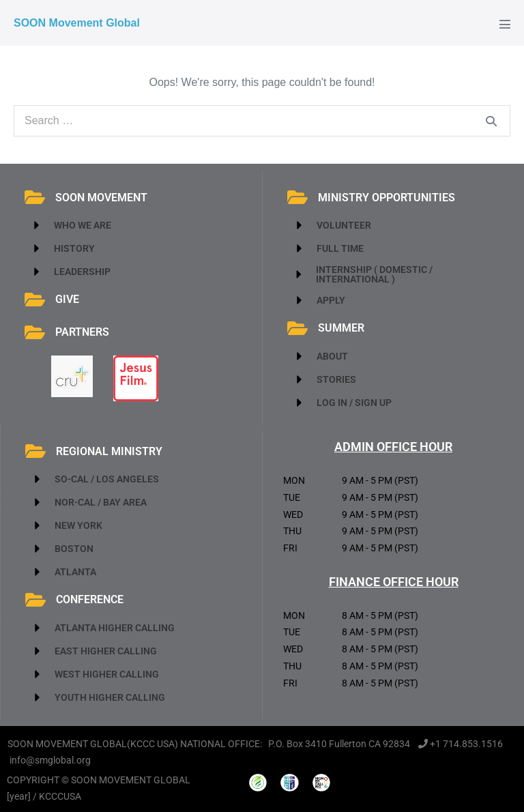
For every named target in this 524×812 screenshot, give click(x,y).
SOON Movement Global (77, 23)
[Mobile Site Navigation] (505, 24)
